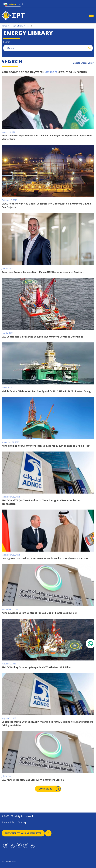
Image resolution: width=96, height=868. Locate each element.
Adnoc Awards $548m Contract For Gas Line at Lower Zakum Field (39, 613)
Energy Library (17, 26)
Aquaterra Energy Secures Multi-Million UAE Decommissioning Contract (43, 272)
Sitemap (22, 822)
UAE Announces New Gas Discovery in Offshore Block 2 (33, 780)
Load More (49, 789)
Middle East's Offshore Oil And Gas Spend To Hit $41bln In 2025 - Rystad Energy (47, 391)
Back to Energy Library (84, 63)
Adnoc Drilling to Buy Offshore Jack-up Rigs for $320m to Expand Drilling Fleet (46, 446)
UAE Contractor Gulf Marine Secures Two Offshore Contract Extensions (42, 337)
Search (29, 26)
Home (4, 26)
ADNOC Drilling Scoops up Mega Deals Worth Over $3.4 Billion (36, 667)
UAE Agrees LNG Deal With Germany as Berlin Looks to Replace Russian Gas (45, 558)
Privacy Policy (9, 822)
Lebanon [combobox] (13, 4)
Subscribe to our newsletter (25, 833)
